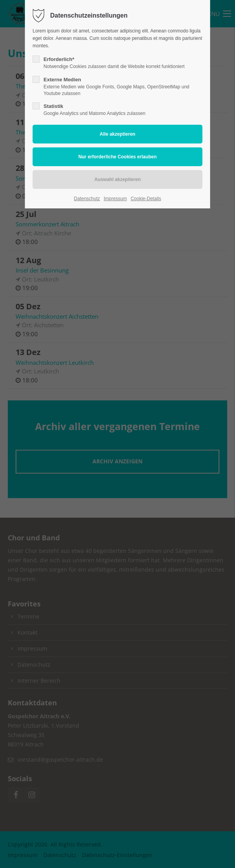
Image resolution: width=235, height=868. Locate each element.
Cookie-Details (146, 199)
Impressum (115, 199)
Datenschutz (87, 199)
